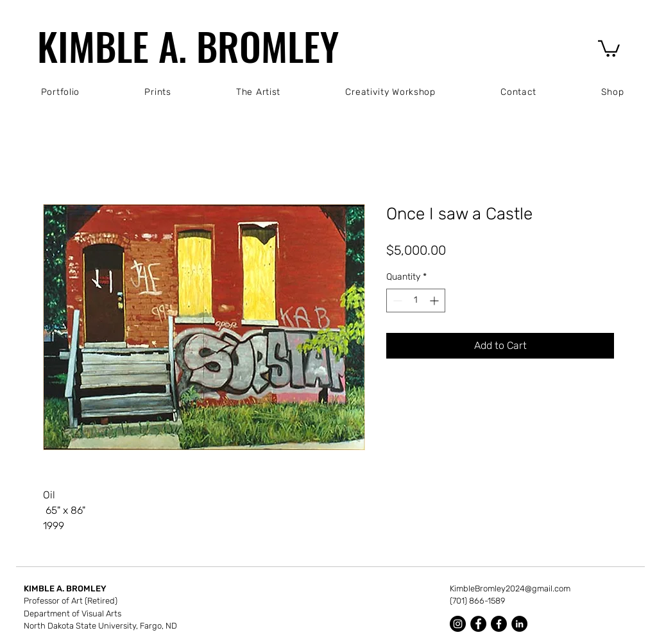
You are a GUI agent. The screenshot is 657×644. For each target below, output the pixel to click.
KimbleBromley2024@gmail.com (510, 589)
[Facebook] (478, 624)
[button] (609, 48)
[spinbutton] (416, 301)
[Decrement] (396, 301)
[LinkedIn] (519, 624)
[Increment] (435, 301)
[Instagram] (458, 624)
